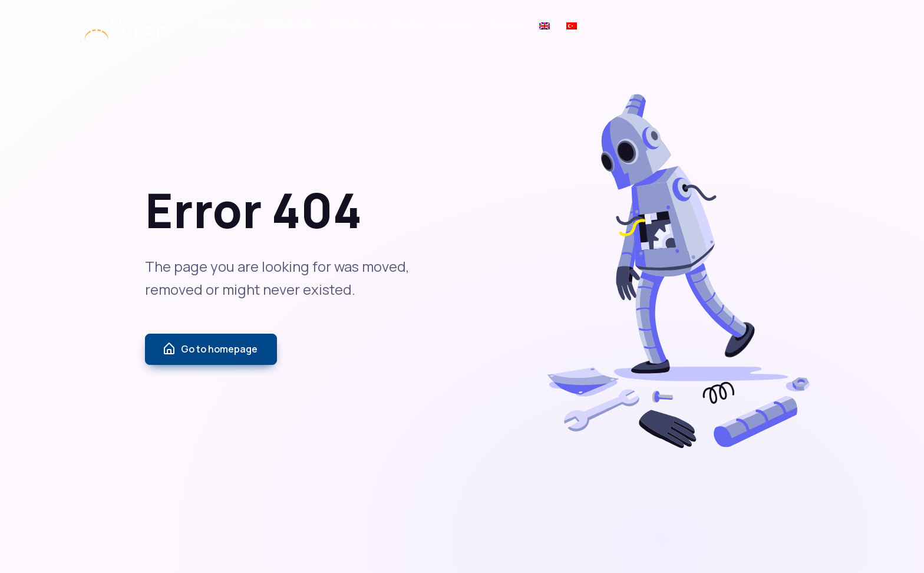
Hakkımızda (289, 25)
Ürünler (349, 25)
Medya (409, 25)
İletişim (506, 25)
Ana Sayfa (223, 25)
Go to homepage (210, 349)
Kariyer (457, 25)
